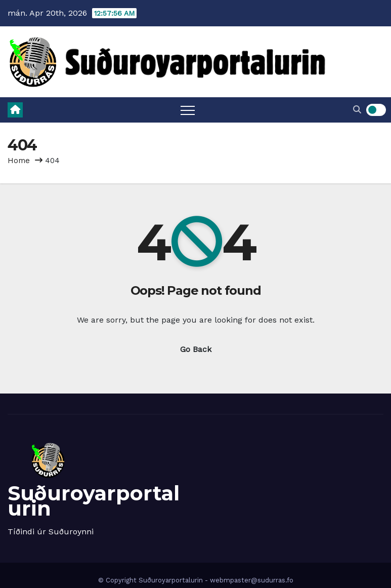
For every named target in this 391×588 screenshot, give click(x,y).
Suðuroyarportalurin (94, 501)
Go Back (196, 349)
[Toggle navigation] (188, 110)
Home (19, 161)
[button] (357, 110)
